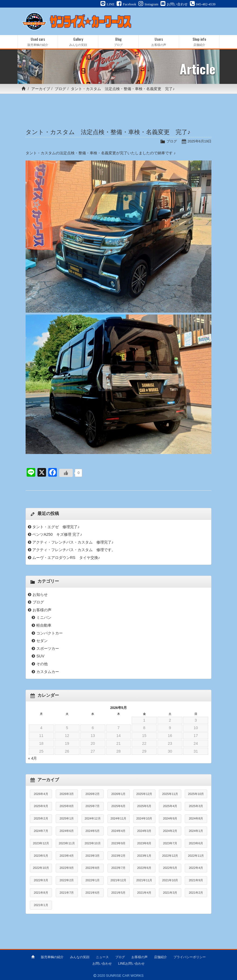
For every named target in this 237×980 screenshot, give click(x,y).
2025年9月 (41, 806)
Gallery (78, 42)
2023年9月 (118, 843)
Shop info (199, 42)
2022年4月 (196, 868)
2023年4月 (67, 856)
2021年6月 (93, 893)
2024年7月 (41, 831)
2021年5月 (118, 893)
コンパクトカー (50, 633)
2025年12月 (144, 794)
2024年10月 (144, 818)
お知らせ (40, 595)
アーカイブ (41, 89)
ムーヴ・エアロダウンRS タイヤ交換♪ (66, 558)
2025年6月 (118, 806)
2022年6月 (144, 868)
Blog (118, 42)
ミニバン (44, 617)
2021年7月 (67, 893)
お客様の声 (42, 610)
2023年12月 (41, 843)
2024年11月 (118, 818)
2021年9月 (196, 880)
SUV (40, 656)
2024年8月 (196, 818)
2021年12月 (118, 880)
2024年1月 (196, 831)
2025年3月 (196, 806)
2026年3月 (67, 794)
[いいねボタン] (66, 473)
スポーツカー (48, 648)
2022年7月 (118, 868)
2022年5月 (170, 868)
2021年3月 (170, 893)
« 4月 (32, 758)
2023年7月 (170, 843)
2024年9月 (170, 818)
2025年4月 (170, 806)
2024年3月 (144, 831)
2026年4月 (41, 794)
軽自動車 (44, 625)
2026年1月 (118, 794)
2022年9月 (67, 868)
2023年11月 (67, 843)
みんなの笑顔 (80, 957)
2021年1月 (41, 905)
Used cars (38, 42)
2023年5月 (41, 856)
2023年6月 (196, 843)
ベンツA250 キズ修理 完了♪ (57, 534)
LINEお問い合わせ (132, 963)
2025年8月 (67, 806)
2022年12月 (170, 856)
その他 (42, 664)
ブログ (60, 89)
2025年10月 (196, 794)
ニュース (102, 957)
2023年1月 (144, 856)
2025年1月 (67, 818)
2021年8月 (41, 893)
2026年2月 (93, 794)
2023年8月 (144, 843)
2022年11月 (196, 856)
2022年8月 (93, 868)
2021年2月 (196, 893)
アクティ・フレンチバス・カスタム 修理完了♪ (73, 542)
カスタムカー (48, 672)
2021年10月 (170, 880)
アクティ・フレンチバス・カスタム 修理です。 (74, 550)
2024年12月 (93, 818)
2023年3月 (93, 856)
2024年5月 (93, 831)
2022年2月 (67, 880)
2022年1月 (93, 880)
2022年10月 (41, 868)
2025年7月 (93, 806)
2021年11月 (144, 880)
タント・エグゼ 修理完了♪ (56, 527)
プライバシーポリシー (190, 957)
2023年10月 (93, 843)
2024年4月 (118, 831)
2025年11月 (170, 794)
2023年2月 (118, 856)
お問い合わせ (102, 963)
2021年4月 (144, 893)
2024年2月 (170, 831)
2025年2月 (41, 818)
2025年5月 (144, 806)
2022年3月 (41, 880)
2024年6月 (67, 831)
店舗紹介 (161, 957)
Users (159, 42)
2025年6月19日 (199, 141)
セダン (42, 641)
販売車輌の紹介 (52, 957)
